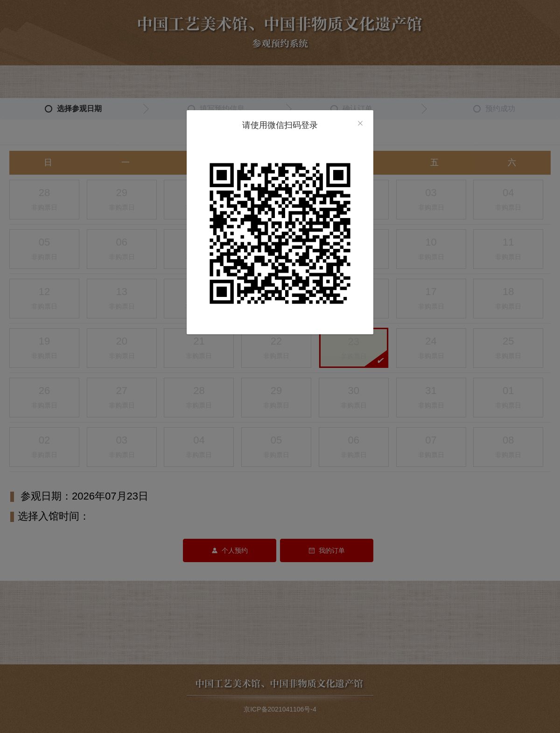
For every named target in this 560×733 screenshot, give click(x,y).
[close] (360, 124)
